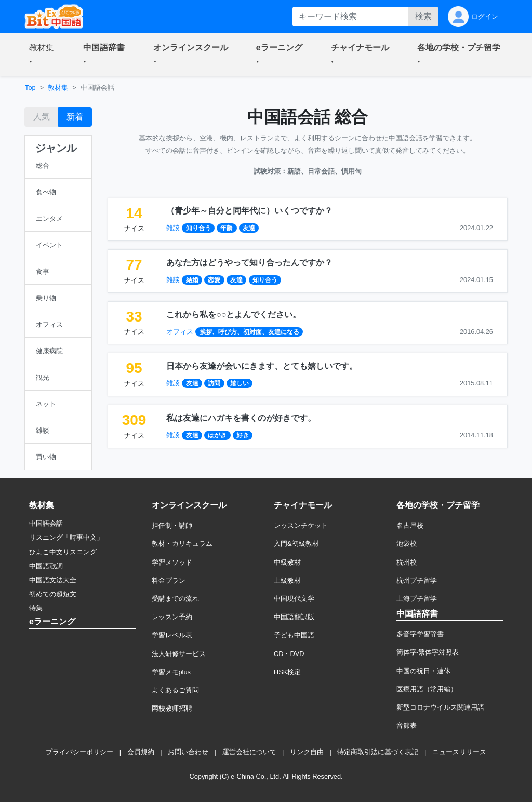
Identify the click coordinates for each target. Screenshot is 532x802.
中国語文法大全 (53, 580)
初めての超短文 (53, 594)
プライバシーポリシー (79, 752)
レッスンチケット (301, 525)
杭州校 (407, 562)
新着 (75, 117)
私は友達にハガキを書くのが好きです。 (241, 418)
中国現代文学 (294, 599)
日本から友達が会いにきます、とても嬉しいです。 (262, 366)
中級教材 (287, 562)
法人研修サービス (179, 654)
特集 (36, 608)
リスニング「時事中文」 (66, 537)
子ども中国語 (294, 635)
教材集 (58, 88)
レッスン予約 (172, 617)
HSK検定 (287, 672)
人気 (42, 117)
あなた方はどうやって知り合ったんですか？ (249, 263)
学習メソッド (172, 562)
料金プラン (169, 580)
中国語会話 (46, 523)
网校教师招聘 (172, 708)
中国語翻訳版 (294, 617)
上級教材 (287, 580)
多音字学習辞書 (420, 634)
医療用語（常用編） (427, 689)
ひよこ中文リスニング (63, 552)
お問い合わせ (188, 752)
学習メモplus (171, 672)
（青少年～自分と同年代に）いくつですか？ (249, 211)
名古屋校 (410, 525)
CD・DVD (289, 654)
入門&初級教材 (296, 544)
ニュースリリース (459, 752)
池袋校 (407, 544)
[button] (44, 55)
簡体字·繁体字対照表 (428, 652)
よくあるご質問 (175, 690)
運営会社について (249, 752)
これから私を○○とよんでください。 (234, 315)
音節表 (407, 725)
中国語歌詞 (46, 566)
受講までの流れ (175, 599)
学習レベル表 (172, 635)
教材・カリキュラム (182, 544)
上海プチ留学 (417, 599)
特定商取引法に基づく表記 (378, 752)
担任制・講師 (172, 525)
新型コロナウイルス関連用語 (440, 707)
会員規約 (141, 752)
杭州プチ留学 (417, 580)
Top (30, 88)
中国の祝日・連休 (423, 671)
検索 (423, 16)
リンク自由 (307, 752)
